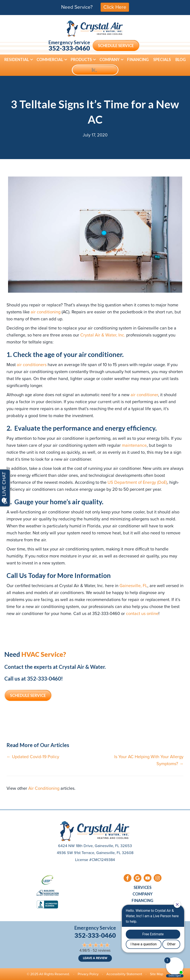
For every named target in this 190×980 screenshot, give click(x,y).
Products (81, 59)
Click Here (115, 7)
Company (109, 59)
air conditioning (46, 312)
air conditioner (144, 395)
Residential (17, 59)
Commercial (50, 59)
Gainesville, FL (133, 586)
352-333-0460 (69, 48)
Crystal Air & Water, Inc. (103, 335)
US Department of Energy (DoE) (137, 482)
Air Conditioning (44, 788)
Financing (138, 59)
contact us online (142, 613)
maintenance (134, 445)
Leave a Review (95, 958)
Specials (162, 59)
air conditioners (32, 365)
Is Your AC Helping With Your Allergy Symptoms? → (149, 760)
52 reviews (102, 950)
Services (143, 887)
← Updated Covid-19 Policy (33, 757)
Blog (181, 59)
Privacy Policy (88, 974)
